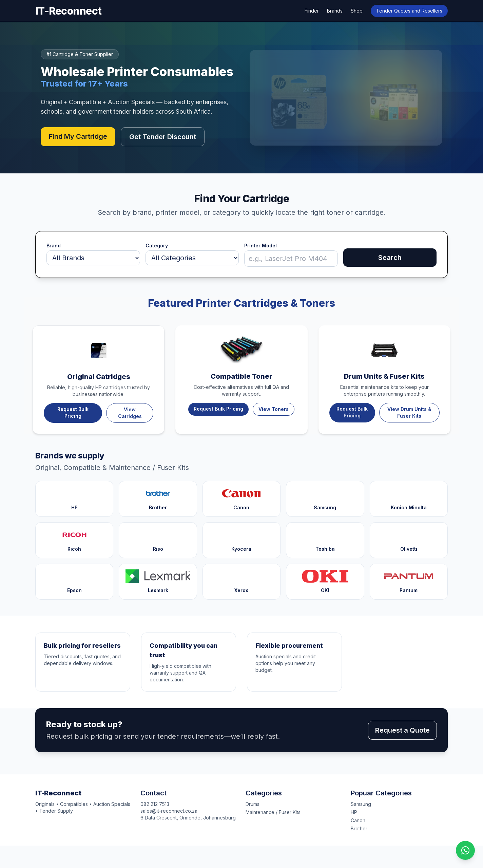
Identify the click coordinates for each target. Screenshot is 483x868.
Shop (357, 11)
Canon (358, 820)
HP (354, 812)
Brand (54, 246)
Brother (359, 828)
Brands (335, 11)
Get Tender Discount (163, 137)
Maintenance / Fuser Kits (273, 812)
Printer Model (260, 246)
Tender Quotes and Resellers (409, 11)
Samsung (361, 804)
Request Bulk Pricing (73, 412)
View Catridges (130, 413)
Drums (253, 804)
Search (390, 258)
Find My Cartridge (78, 136)
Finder (312, 11)
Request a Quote (402, 730)
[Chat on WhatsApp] (465, 850)
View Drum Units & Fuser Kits (409, 412)
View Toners (274, 409)
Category (157, 246)
